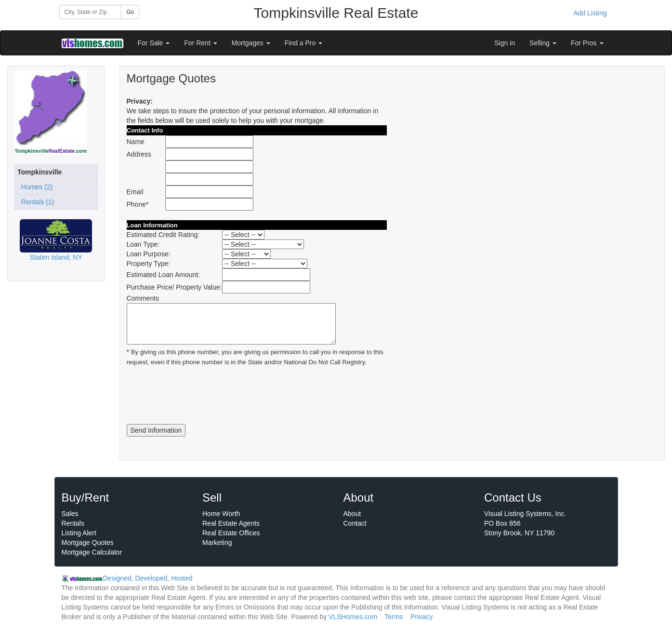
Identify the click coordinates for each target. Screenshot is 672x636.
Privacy (422, 617)
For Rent (200, 43)
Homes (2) (35, 187)
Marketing (217, 543)
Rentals (73, 523)
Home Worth (221, 514)
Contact (355, 523)
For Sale (154, 43)
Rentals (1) (36, 202)
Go (130, 12)
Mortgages (251, 43)
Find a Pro (303, 43)
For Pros (587, 43)
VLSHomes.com (353, 617)
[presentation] (200, 396)
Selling (543, 43)
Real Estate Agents (231, 523)
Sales (70, 514)
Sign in (505, 43)
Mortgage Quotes (88, 543)
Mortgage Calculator (92, 552)
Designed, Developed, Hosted (148, 578)
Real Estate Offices (231, 533)
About (352, 514)
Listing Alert (79, 533)
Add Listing (590, 13)
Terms (394, 617)
